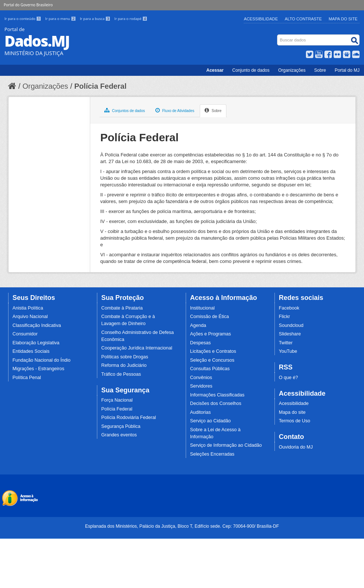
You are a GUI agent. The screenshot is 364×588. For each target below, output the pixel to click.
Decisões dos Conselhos (216, 403)
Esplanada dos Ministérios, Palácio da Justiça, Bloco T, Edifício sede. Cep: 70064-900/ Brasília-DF (182, 526)
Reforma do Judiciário (124, 365)
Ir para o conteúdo (23, 19)
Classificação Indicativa (37, 325)
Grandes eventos (119, 435)
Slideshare (290, 334)
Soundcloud (291, 325)
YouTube (288, 351)
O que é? (289, 378)
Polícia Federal (100, 86)
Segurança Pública (121, 426)
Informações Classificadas (217, 395)
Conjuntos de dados (125, 110)
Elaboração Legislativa (36, 343)
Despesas (200, 343)
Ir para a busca (96, 19)
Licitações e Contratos (213, 351)
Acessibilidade (261, 19)
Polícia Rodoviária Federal (129, 418)
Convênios (201, 378)
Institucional (203, 308)
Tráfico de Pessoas (121, 374)
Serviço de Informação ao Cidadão (226, 445)
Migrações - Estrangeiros (38, 369)
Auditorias (200, 412)
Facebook (289, 308)
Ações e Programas (211, 334)
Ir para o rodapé (131, 19)
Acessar (215, 70)
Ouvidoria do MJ (296, 447)
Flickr (284, 317)
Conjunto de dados (251, 70)
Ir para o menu (61, 19)
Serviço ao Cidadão (210, 421)
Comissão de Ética (210, 317)
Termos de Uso (295, 421)
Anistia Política (28, 308)
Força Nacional (117, 400)
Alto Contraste (303, 19)
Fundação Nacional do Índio (42, 360)
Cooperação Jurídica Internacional (137, 348)
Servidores (201, 386)
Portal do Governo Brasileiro (28, 5)
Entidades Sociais (31, 351)
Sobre (320, 70)
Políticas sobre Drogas (125, 357)
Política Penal (27, 378)
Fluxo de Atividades (175, 110)
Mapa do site (292, 412)
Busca (278, 36)
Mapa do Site (343, 19)
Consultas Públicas (210, 369)
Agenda (198, 325)
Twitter (286, 343)
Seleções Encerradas (212, 454)
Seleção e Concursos (212, 360)
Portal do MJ (347, 70)
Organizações (292, 70)
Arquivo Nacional (30, 317)
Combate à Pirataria (122, 308)
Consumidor (25, 334)
